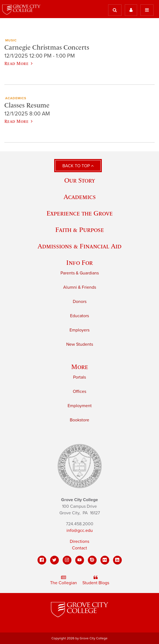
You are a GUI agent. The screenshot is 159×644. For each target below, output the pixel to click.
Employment (80, 406)
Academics (80, 197)
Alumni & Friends (80, 287)
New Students (80, 344)
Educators (79, 316)
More (80, 367)
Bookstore (79, 420)
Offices (79, 391)
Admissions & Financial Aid (79, 246)
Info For (79, 263)
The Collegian (63, 580)
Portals (79, 377)
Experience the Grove (80, 213)
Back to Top (78, 166)
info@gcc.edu (80, 530)
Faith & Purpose (80, 230)
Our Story (80, 180)
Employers (79, 330)
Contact (79, 548)
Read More (18, 63)
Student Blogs (96, 580)
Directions (79, 541)
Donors (80, 302)
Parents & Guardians (80, 273)
